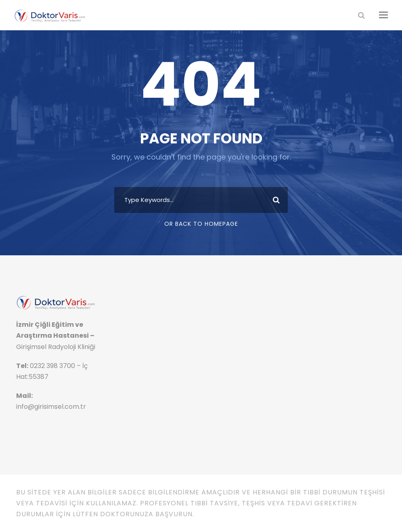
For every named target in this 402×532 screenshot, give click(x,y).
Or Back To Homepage (201, 224)
